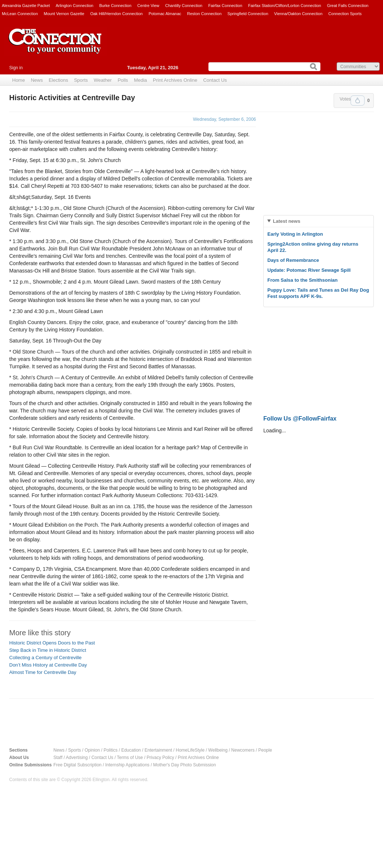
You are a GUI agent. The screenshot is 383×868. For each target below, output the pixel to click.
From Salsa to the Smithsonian (303, 280)
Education (131, 750)
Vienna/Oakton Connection (298, 14)
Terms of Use (130, 758)
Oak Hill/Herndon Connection (116, 14)
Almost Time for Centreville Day (43, 672)
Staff (58, 758)
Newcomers (243, 750)
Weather (103, 80)
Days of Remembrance (293, 260)
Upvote (358, 101)
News (37, 80)
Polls (123, 80)
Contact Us (215, 80)
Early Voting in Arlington (295, 234)
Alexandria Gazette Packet (26, 6)
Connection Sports (345, 14)
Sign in (16, 68)
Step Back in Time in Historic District (48, 650)
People (265, 750)
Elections (58, 80)
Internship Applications (127, 765)
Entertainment (159, 750)
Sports (81, 80)
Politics (110, 750)
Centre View (148, 6)
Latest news (287, 221)
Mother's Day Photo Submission (185, 765)
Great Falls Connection (348, 6)
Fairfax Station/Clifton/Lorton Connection (285, 6)
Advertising (77, 758)
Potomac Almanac (165, 14)
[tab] (319, 221)
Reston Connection (204, 14)
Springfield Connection (248, 14)
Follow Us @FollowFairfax (300, 419)
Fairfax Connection (225, 6)
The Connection (55, 47)
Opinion (92, 750)
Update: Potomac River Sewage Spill (309, 270)
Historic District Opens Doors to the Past (52, 643)
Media (140, 80)
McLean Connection (20, 14)
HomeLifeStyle (190, 750)
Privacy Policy (160, 758)
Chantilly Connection (184, 6)
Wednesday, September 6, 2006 (224, 119)
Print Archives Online (175, 80)
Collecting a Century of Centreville (45, 658)
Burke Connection (115, 6)
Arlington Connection (74, 6)
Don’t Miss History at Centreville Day (48, 665)
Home (19, 80)
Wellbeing (218, 750)
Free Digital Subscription (78, 765)
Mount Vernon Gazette (64, 14)
